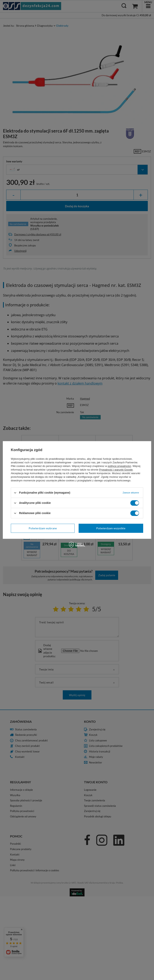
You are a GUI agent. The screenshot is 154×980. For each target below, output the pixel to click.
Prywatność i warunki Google (116, 470)
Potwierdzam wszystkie (111, 528)
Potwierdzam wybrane (43, 528)
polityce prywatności (119, 466)
